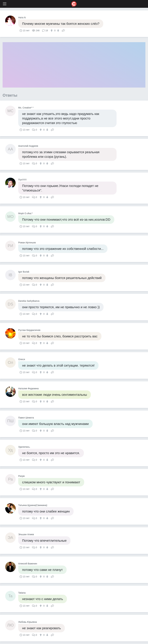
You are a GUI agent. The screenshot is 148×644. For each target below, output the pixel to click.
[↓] (58, 30)
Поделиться (63, 30)
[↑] (52, 30)
